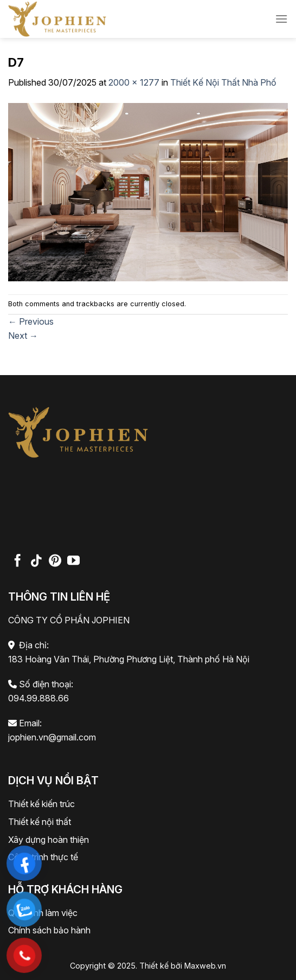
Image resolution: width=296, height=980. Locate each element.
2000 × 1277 (134, 82)
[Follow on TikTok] (36, 562)
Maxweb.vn (205, 966)
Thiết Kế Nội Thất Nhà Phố (223, 82)
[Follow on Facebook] (18, 562)
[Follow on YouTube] (73, 562)
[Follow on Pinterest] (55, 562)
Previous (31, 321)
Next (23, 336)
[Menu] (281, 19)
